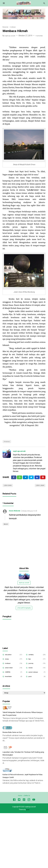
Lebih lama (39, 488)
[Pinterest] (43, 479)
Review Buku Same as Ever (15, 760)
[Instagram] (29, 850)
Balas (7, 527)
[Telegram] (25, 479)
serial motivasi (35, 677)
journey (32, 668)
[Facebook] (14, 479)
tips (31, 664)
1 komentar (43, 36)
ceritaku (32, 659)
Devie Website (16, 513)
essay (8, 664)
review (32, 672)
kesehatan (10, 681)
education (10, 659)
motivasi (8, 442)
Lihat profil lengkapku (24, 612)
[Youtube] (34, 850)
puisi (31, 681)
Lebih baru (9, 488)
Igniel (28, 860)
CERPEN (9, 677)
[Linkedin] (37, 479)
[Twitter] (20, 479)
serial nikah (10, 672)
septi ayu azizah (21, 452)
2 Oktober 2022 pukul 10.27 (34, 514)
